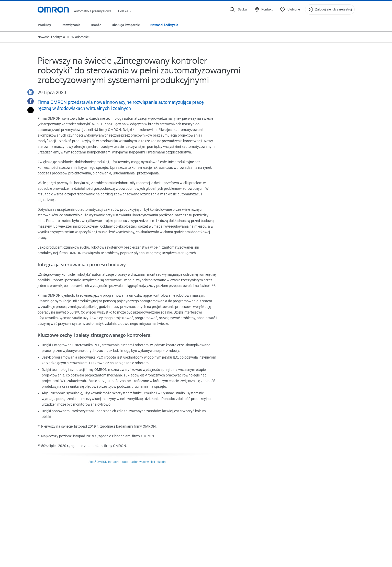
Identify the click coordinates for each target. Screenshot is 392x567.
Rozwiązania (71, 25)
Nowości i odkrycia (164, 25)
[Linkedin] (29, 92)
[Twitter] (29, 110)
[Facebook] (29, 101)
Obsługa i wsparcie (126, 25)
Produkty (44, 25)
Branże (96, 25)
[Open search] (239, 9)
